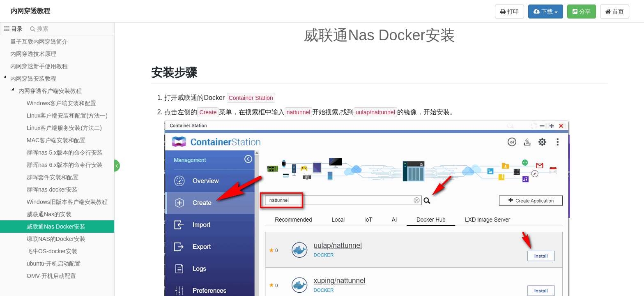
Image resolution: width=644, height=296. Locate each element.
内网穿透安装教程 (33, 79)
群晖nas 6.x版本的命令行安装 (65, 165)
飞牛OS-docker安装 (52, 251)
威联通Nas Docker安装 (56, 227)
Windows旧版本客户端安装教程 (67, 202)
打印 (509, 12)
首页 (615, 12)
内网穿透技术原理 (33, 54)
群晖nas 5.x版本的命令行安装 (65, 153)
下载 (546, 12)
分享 (582, 12)
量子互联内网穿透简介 (39, 42)
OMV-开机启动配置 (51, 276)
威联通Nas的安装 (49, 214)
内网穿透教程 (30, 11)
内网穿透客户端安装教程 (50, 91)
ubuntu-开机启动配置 (54, 264)
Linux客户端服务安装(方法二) (64, 128)
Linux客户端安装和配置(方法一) (67, 116)
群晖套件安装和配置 (53, 177)
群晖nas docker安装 (52, 190)
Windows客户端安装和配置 (61, 103)
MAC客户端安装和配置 (56, 140)
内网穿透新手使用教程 (39, 66)
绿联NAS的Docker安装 (56, 239)
